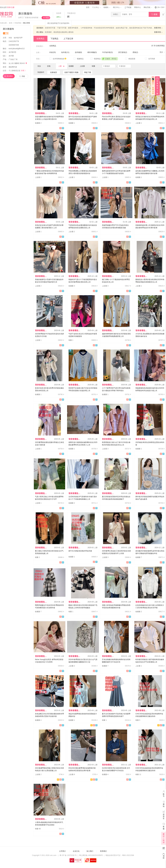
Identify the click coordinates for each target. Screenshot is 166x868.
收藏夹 (107, 7)
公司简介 (62, 851)
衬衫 (11, 38)
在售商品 (40, 39)
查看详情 (159, 28)
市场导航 (18, 23)
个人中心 (96, 7)
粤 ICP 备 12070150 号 (68, 855)
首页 (88, 7)
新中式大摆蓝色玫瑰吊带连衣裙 (80, 551)
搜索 (154, 14)
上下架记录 (68, 39)
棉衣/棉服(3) (92, 52)
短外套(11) (65, 52)
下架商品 (54, 39)
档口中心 (117, 7)
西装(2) (135, 52)
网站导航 (148, 7)
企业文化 (76, 851)
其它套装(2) (123, 52)
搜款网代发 (13, 67)
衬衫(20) (53, 52)
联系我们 (104, 851)
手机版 (128, 7)
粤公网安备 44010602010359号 (91, 855)
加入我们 (90, 851)
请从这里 (7, 7)
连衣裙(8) (78, 52)
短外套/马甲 (18, 38)
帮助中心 (138, 7)
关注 (47, 18)
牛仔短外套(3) (107, 52)
